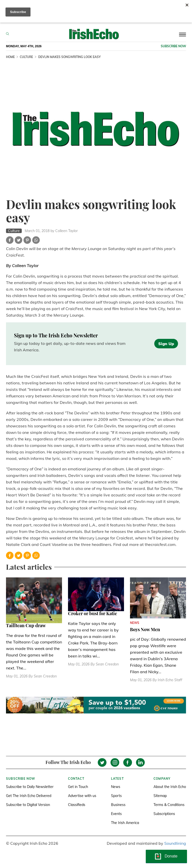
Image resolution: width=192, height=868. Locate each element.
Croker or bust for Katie (92, 613)
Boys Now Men (145, 629)
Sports (116, 796)
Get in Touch (78, 787)
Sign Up (166, 344)
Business (118, 805)
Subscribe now (173, 46)
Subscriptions (164, 814)
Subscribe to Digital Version (28, 805)
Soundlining (175, 843)
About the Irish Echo (170, 787)
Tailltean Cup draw (26, 625)
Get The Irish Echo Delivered (29, 796)
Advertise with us (82, 796)
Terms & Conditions (169, 805)
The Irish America (125, 823)
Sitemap (160, 796)
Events (116, 814)
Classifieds (77, 805)
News (116, 787)
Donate (171, 856)
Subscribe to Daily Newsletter (30, 787)
